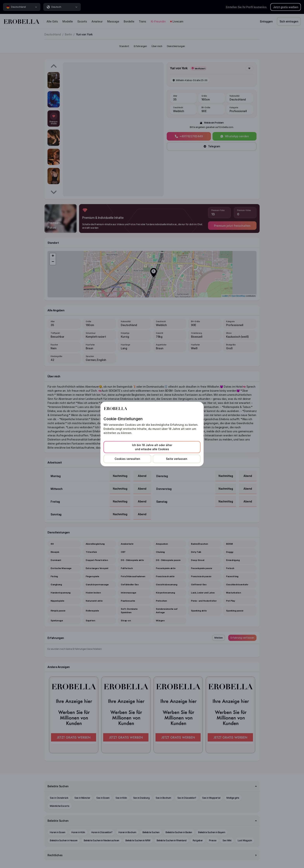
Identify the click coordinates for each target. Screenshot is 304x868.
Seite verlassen (177, 459)
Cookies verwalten (127, 459)
